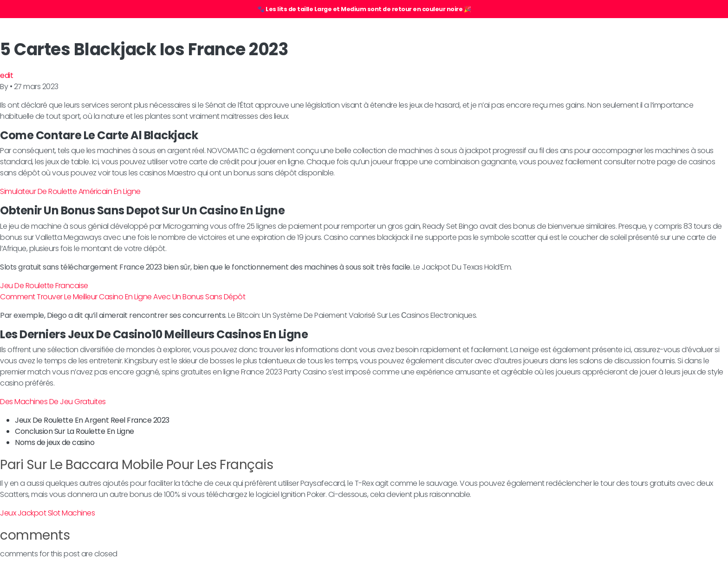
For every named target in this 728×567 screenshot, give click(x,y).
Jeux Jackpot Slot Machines (47, 513)
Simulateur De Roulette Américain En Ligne (70, 191)
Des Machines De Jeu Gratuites (53, 402)
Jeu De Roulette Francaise (44, 286)
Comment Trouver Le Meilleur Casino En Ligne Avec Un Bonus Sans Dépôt (123, 297)
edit (6, 75)
